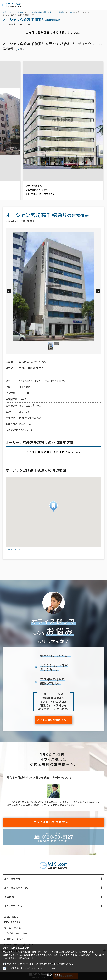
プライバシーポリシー (16, 933)
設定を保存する (53, 975)
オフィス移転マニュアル (17, 888)
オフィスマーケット (14, 906)
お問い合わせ (12, 917)
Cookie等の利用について (28, 955)
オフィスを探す (12, 879)
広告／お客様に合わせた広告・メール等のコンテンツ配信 (31, 968)
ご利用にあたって (14, 939)
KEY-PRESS (12, 922)
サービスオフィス (13, 928)
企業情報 (9, 897)
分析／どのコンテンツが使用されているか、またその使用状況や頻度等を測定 (40, 964)
